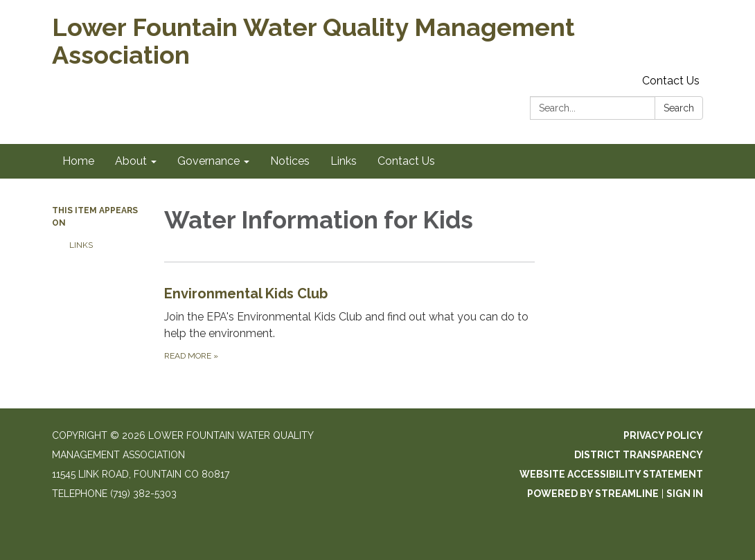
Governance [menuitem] (208, 161)
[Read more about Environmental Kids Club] (350, 323)
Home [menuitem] (78, 161)
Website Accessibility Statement (611, 474)
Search (679, 108)
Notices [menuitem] (290, 161)
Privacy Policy (663, 435)
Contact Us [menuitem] (406, 161)
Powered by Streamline (593, 494)
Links (81, 245)
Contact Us (671, 81)
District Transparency (639, 455)
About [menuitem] (131, 161)
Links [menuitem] (344, 161)
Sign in (685, 494)
